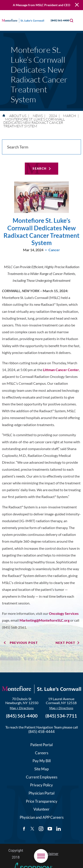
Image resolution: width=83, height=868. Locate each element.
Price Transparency (42, 801)
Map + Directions (22, 708)
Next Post (65, 643)
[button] (41, 856)
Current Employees (42, 777)
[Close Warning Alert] (77, 5)
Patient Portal (41, 745)
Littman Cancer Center (61, 370)
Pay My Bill (42, 761)
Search (40, 168)
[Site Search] (71, 20)
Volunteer (41, 809)
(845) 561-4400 (56, 20)
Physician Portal (41, 793)
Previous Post (24, 643)
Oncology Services (64, 613)
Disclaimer (50, 854)
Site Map (41, 769)
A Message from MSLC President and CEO (41, 5)
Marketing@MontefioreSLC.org (44, 620)
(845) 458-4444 (41, 732)
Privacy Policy (41, 785)
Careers (42, 753)
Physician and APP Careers (42, 817)
